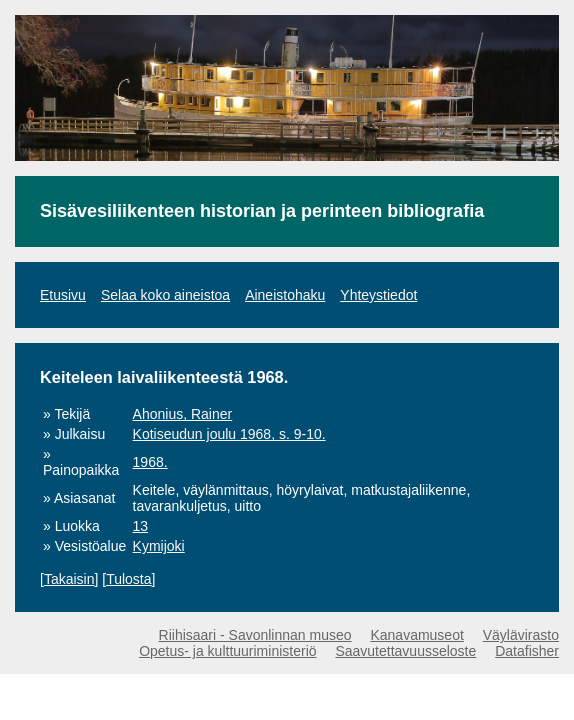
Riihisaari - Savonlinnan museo (255, 635)
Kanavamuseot (416, 635)
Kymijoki (159, 546)
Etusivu (63, 295)
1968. (150, 462)
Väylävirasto (521, 635)
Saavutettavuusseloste (405, 651)
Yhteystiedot (378, 295)
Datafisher (527, 651)
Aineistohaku (285, 295)
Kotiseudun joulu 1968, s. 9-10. (229, 434)
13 (141, 526)
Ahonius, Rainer (183, 414)
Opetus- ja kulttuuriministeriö (227, 651)
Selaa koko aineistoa (165, 295)
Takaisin (69, 579)
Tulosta (128, 579)
